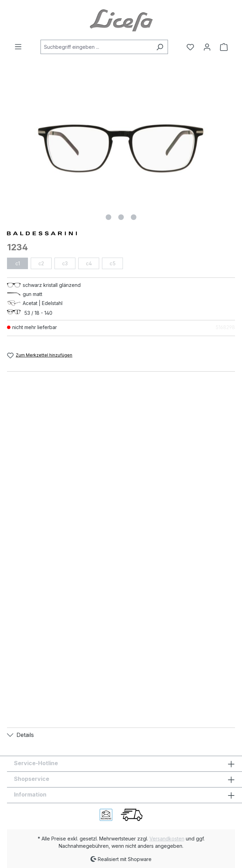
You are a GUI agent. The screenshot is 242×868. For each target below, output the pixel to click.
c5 (113, 263)
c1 (18, 263)
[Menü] (20, 47)
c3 (65, 263)
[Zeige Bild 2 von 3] (121, 217)
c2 (41, 263)
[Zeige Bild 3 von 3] (133, 217)
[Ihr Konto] (207, 47)
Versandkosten (167, 839)
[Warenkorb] (222, 47)
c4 (89, 263)
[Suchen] (160, 47)
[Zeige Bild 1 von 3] (108, 217)
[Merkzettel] (190, 47)
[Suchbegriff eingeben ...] (96, 47)
